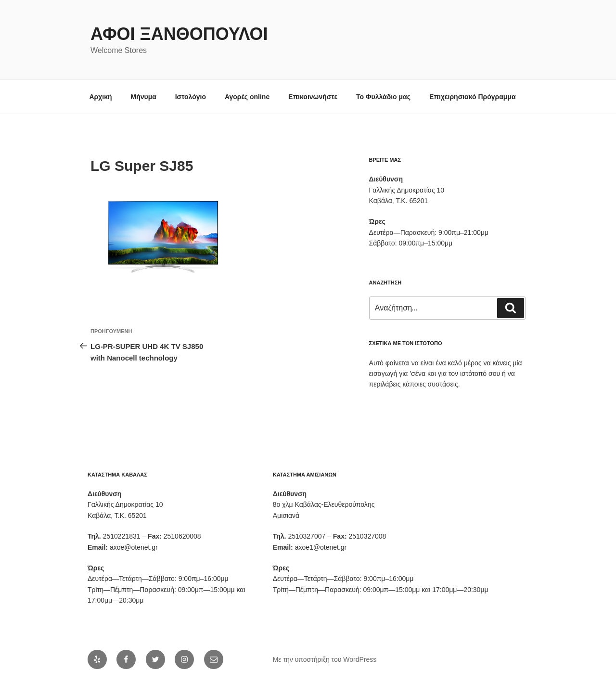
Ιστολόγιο (191, 97)
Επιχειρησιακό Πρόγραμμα (473, 97)
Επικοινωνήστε (313, 97)
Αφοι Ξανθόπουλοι (179, 34)
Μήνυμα (143, 97)
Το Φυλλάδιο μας (383, 97)
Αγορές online (247, 97)
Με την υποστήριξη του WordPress (325, 659)
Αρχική (101, 97)
